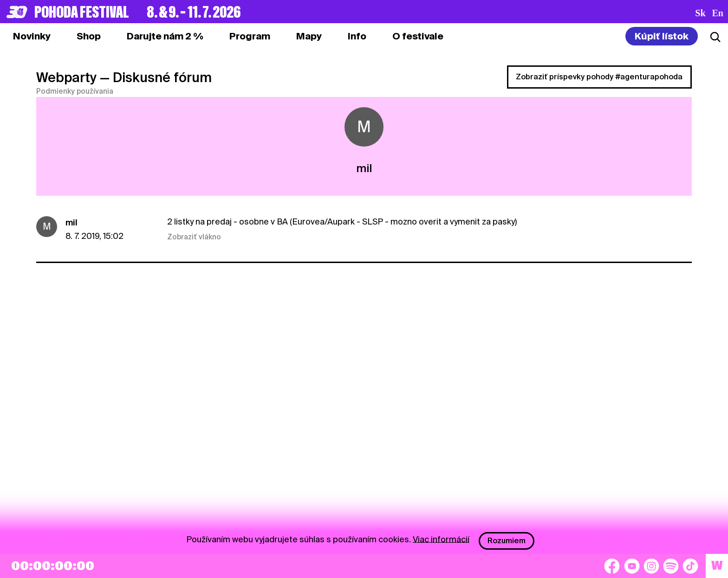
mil (71, 222)
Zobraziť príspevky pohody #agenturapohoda (599, 77)
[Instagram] (651, 566)
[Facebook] (612, 566)
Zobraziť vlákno (194, 237)
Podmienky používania (75, 91)
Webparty (66, 77)
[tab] (89, 36)
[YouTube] (632, 566)
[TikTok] (690, 566)
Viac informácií (441, 539)
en (718, 13)
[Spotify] (671, 566)
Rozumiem (507, 541)
